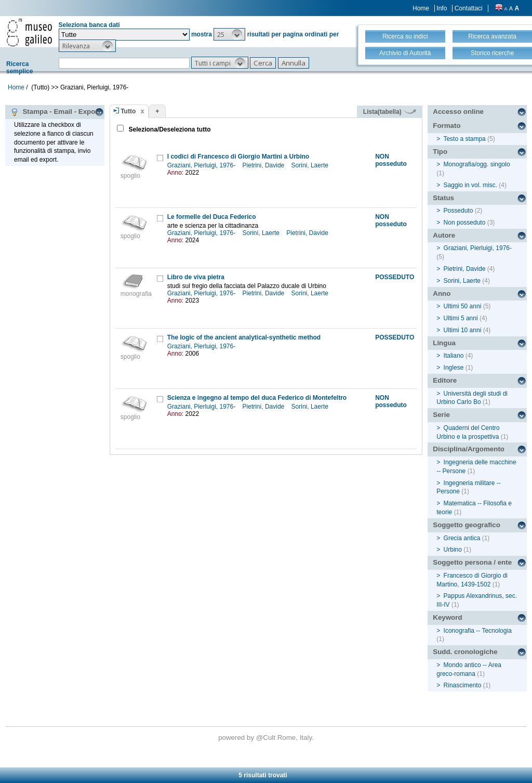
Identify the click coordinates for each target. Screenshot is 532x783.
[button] (229, 34)
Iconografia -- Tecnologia (478, 631)
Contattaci (469, 8)
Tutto (128, 111)
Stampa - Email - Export (55, 112)
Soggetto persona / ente (472, 562)
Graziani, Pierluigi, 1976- (202, 165)
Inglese (454, 368)
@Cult (267, 738)
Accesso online (458, 112)
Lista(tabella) (390, 112)
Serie (441, 415)
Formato (447, 126)
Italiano (454, 356)
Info (442, 8)
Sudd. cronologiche (465, 652)
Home (421, 8)
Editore (445, 380)
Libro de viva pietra (196, 277)
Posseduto (458, 211)
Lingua (444, 343)
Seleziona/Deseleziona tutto (169, 129)
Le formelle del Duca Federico (212, 217)
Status (443, 198)
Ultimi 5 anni (461, 318)
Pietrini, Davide (264, 165)
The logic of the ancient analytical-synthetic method (244, 337)
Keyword (447, 617)
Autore (444, 235)
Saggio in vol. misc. (470, 185)
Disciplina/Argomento (469, 449)
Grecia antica (462, 538)
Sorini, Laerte (311, 165)
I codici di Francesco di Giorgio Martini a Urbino (238, 156)
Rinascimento (463, 685)
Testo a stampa (464, 139)
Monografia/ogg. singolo (477, 164)
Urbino (453, 550)
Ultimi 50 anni (463, 306)
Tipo (440, 152)
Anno (442, 293)
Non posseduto (465, 223)
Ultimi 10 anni (463, 330)
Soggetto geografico (467, 525)
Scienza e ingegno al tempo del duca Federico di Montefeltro (257, 398)
